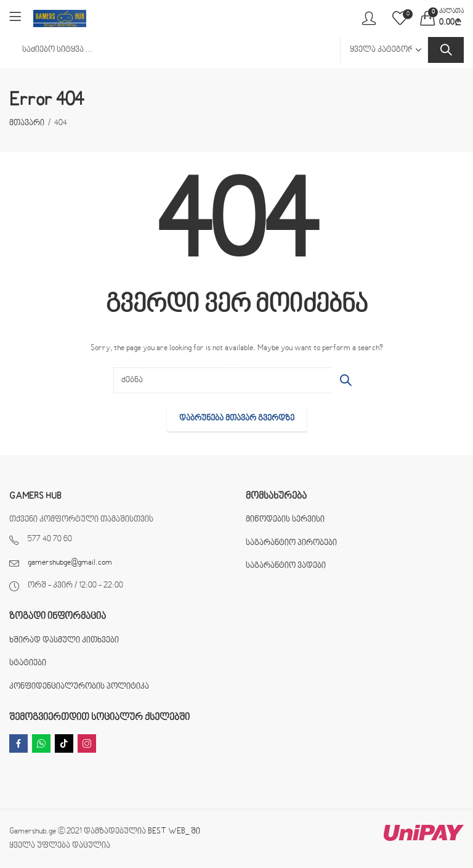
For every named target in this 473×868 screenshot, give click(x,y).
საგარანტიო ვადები (286, 566)
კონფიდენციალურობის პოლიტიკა (79, 687)
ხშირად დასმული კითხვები (64, 641)
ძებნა (446, 50)
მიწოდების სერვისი (285, 520)
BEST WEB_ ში (174, 832)
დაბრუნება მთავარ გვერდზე (237, 419)
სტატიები (28, 663)
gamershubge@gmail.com (70, 563)
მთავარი (27, 123)
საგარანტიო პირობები (291, 543)
